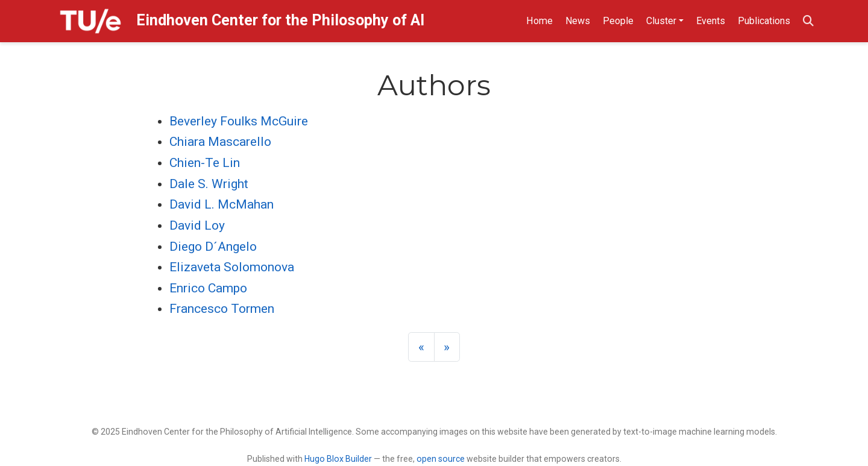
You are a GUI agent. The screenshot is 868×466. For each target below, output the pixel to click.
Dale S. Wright (209, 184)
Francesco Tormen (222, 309)
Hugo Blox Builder (338, 459)
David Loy (197, 225)
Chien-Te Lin (205, 163)
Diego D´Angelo (213, 247)
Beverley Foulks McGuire (239, 121)
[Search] (808, 21)
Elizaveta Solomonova (232, 267)
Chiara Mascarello (220, 142)
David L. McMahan (222, 204)
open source (441, 459)
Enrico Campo (208, 288)
